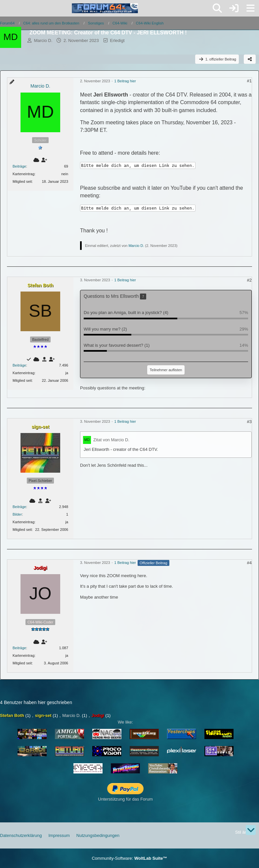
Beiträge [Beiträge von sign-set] (19, 507)
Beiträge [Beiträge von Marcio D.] (19, 166)
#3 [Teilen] (249, 422)
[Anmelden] (234, 8)
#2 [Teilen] (249, 280)
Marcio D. (43, 40)
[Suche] (217, 8)
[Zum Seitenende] (251, 830)
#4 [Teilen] (249, 563)
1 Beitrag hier (125, 81)
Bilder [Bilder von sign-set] (17, 514)
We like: (125, 722)
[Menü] (250, 8)
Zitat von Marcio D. (111, 440)
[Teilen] (250, 59)
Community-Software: (129, 858)
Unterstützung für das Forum (125, 799)
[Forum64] (105, 8)
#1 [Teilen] (249, 81)
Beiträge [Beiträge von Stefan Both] (19, 365)
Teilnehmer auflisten (166, 370)
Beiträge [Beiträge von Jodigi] (19, 648)
